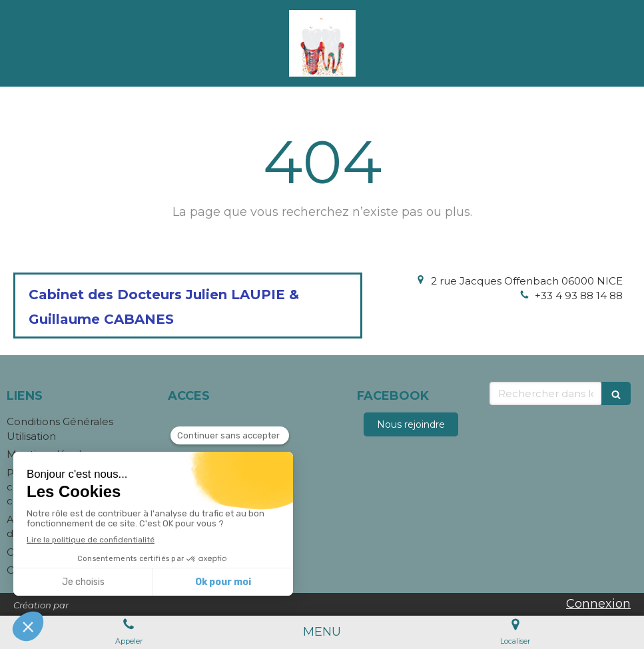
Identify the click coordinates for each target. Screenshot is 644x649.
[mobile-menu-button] (322, 632)
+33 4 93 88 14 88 (579, 296)
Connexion (598, 604)
